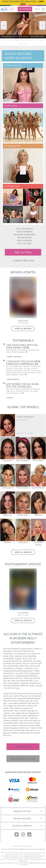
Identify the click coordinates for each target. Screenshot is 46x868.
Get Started (25, 9)
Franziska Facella (38, 530)
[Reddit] (29, 834)
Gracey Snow (23, 321)
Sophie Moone (38, 475)
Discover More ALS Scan (23, 759)
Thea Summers (23, 475)
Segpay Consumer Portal (37, 863)
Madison (38, 503)
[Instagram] (23, 834)
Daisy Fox (8, 503)
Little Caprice (8, 475)
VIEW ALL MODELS (23, 552)
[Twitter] (17, 834)
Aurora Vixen (23, 503)
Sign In (37, 9)
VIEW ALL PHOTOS (23, 620)
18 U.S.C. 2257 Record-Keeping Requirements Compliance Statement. (23, 849)
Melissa (8, 530)
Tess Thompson (23, 448)
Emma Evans (38, 448)
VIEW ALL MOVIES (23, 328)
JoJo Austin (8, 448)
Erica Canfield (23, 613)
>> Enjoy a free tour (23, 261)
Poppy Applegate (25, 417)
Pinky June (23, 530)
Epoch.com (24, 861)
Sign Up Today (23, 252)
